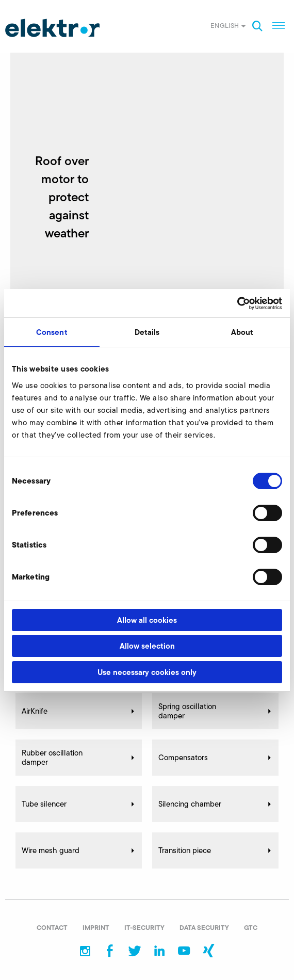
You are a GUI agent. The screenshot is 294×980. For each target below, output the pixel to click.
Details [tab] (147, 332)
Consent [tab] (52, 332)
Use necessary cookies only (147, 672)
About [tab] (242, 332)
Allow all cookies (147, 620)
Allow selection (147, 646)
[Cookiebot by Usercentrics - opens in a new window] (237, 303)
